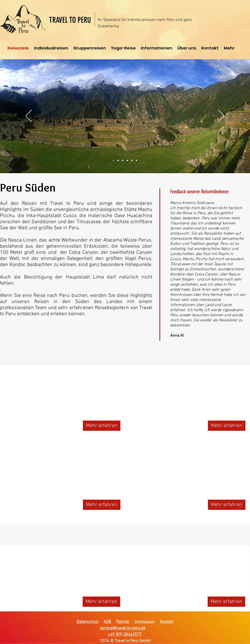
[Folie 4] (127, 160)
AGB (107, 622)
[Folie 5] (132, 160)
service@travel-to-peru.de (123, 628)
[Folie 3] (123, 160)
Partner (123, 622)
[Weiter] (221, 116)
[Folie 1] (114, 160)
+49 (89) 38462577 (125, 635)
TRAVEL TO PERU (70, 20)
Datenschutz (87, 622)
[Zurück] (29, 116)
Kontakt (167, 622)
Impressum (145, 622)
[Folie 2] (118, 160)
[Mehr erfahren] (102, 426)
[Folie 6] (136, 160)
